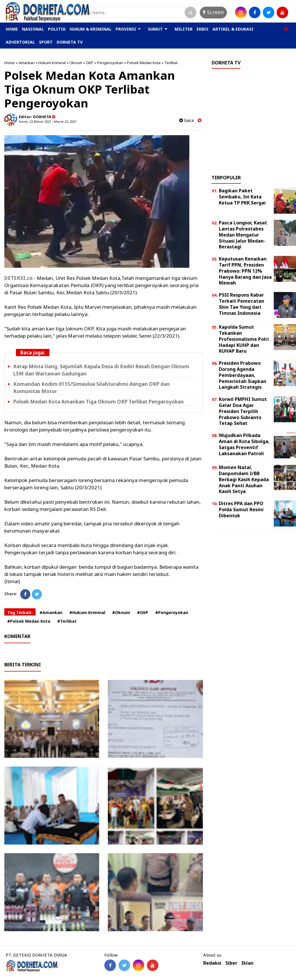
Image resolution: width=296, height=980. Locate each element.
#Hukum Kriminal (87, 612)
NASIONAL (33, 29)
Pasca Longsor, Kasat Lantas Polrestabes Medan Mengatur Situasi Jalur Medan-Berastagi (243, 235)
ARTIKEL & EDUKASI (233, 29)
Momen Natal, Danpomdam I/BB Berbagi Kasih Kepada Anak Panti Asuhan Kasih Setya (244, 479)
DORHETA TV (70, 42)
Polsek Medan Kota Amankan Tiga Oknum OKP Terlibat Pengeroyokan (99, 402)
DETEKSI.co (18, 278)
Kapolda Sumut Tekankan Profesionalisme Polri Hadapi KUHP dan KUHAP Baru (244, 339)
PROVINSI (126, 29)
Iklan (247, 963)
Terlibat (171, 63)
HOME (12, 29)
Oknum (76, 63)
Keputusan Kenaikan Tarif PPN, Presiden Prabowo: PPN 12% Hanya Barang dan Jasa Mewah (245, 271)
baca (186, 120)
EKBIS (202, 29)
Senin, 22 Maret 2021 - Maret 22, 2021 (48, 121)
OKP (90, 63)
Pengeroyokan (110, 63)
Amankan (27, 63)
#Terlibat (67, 621)
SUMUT (155, 29)
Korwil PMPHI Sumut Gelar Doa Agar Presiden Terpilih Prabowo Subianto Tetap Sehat (243, 411)
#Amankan (51, 612)
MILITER (184, 29)
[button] (286, 27)
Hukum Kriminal (52, 63)
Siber (231, 963)
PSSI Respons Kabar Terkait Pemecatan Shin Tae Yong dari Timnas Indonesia (242, 304)
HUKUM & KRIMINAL (91, 29)
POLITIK (57, 29)
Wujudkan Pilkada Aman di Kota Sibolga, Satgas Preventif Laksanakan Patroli (244, 444)
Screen (213, 12)
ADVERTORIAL (20, 42)
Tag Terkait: (20, 612)
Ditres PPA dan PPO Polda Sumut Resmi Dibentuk (241, 509)
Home (10, 63)
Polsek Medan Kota (144, 63)
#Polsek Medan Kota (29, 621)
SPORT (46, 42)
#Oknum (121, 612)
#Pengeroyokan (172, 612)
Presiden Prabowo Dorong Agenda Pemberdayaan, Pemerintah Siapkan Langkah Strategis (243, 375)
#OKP (143, 612)
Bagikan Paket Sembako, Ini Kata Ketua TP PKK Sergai (242, 197)
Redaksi (212, 963)
